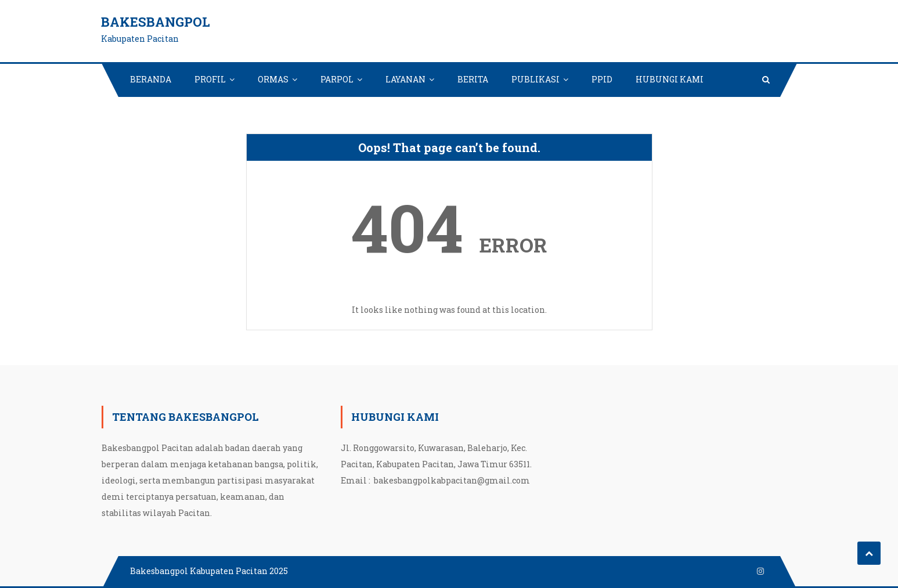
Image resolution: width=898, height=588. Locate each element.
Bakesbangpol (156, 22)
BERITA (473, 79)
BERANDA (151, 79)
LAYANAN (405, 79)
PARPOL (337, 79)
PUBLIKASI (535, 79)
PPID (602, 79)
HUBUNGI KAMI (670, 79)
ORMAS (273, 79)
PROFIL (210, 79)
